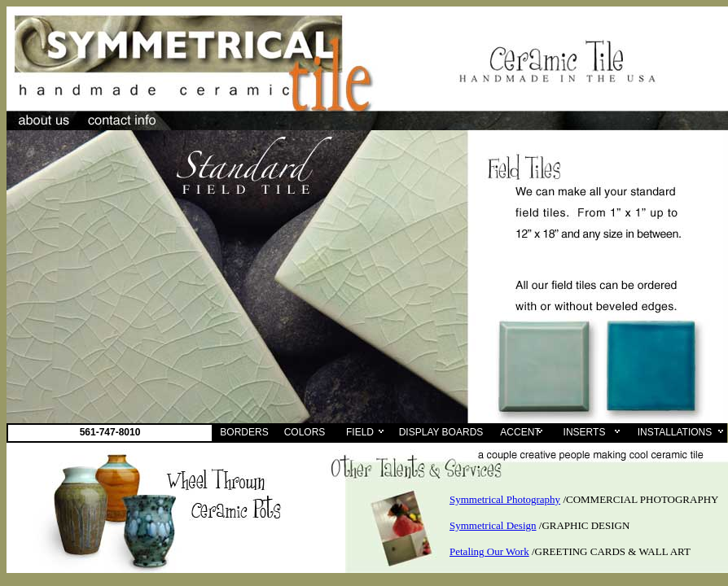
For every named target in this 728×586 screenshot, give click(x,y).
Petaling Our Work (489, 551)
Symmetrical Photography (505, 499)
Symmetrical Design (493, 525)
